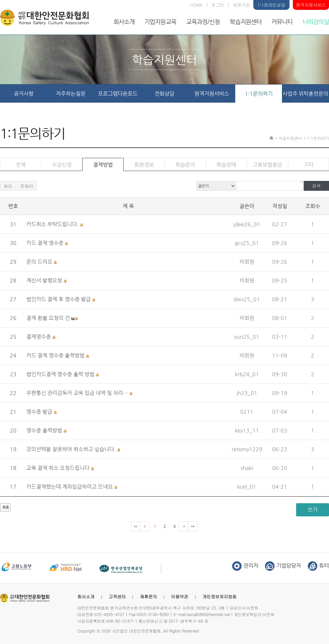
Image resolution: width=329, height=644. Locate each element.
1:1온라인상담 (271, 5)
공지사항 (24, 94)
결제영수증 (39, 337)
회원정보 (144, 165)
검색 (316, 186)
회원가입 (241, 5)
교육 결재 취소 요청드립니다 (58, 468)
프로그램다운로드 (118, 94)
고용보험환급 (267, 165)
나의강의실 (316, 22)
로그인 (218, 5)
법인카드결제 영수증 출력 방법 (60, 374)
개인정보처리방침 (219, 596)
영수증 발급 (39, 412)
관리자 (245, 566)
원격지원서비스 (311, 5)
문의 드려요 (39, 262)
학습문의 (185, 165)
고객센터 (117, 596)
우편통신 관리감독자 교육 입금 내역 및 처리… (77, 393)
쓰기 (313, 510)
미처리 (27, 186)
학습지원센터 (246, 22)
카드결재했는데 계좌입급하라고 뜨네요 (70, 487)
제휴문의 (148, 596)
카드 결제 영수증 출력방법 (55, 355)
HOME (196, 5)
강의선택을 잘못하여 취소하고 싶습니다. (71, 449)
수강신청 (62, 165)
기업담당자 (283, 566)
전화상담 (164, 94)
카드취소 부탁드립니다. (52, 224)
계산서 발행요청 (44, 280)
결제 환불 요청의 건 (48, 318)
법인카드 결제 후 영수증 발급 (59, 299)
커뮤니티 (282, 22)
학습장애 (226, 165)
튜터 (318, 566)
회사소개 (124, 22)
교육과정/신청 (203, 22)
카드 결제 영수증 (45, 243)
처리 (8, 186)
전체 (21, 165)
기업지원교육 (160, 22)
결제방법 (103, 165)
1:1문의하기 (259, 94)
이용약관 (180, 596)
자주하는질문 (71, 94)
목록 (6, 507)
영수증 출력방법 (44, 430)
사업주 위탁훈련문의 (305, 94)
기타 (309, 165)
